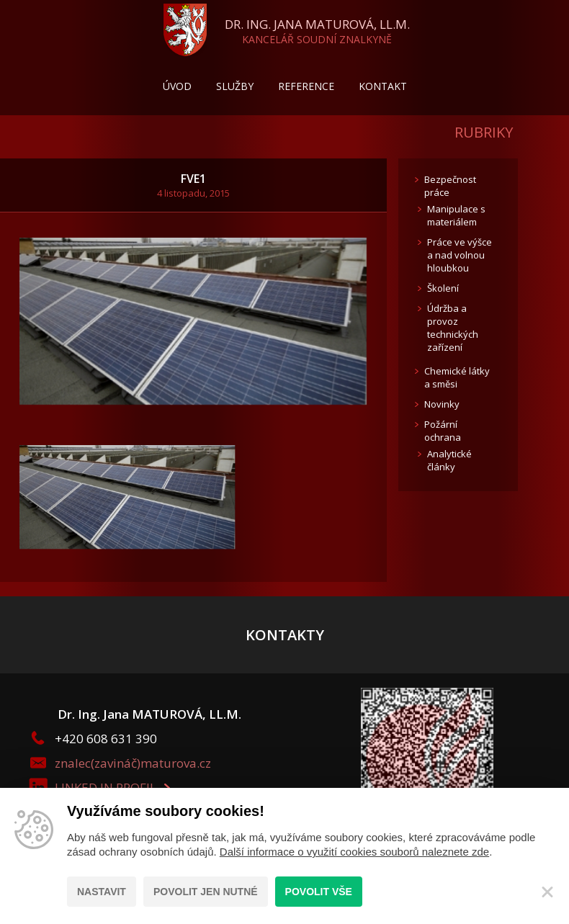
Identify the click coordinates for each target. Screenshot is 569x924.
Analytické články (449, 460)
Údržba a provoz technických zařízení (453, 328)
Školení (443, 288)
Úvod (177, 86)
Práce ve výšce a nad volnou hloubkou (460, 255)
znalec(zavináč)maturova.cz (133, 763)
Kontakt (383, 86)
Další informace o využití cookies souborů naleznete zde (354, 852)
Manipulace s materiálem (456, 215)
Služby (235, 86)
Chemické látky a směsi (457, 377)
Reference (306, 86)
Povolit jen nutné (206, 892)
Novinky (442, 404)
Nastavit (102, 892)
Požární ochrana (443, 431)
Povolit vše (319, 892)
